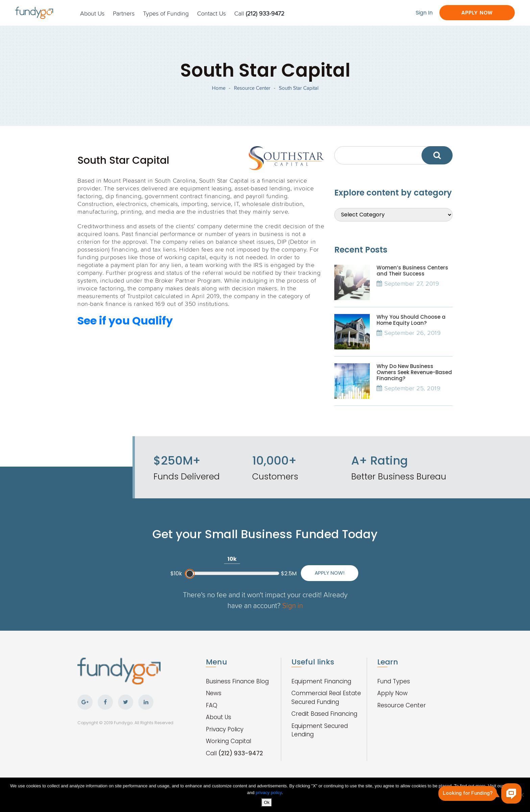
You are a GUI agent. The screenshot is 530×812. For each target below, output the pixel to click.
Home (219, 88)
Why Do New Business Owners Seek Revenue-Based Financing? (414, 372)
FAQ (212, 705)
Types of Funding (166, 13)
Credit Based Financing (324, 714)
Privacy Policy (225, 729)
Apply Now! (330, 573)
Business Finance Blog (237, 681)
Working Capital (228, 741)
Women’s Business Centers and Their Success (412, 271)
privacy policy (269, 793)
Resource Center (252, 88)
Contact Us (211, 13)
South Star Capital (299, 88)
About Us (92, 13)
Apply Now (477, 13)
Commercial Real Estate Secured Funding (326, 698)
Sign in (293, 605)
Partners (124, 13)
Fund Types (394, 681)
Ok (267, 802)
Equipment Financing (321, 681)
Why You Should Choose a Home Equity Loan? (411, 320)
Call (259, 13)
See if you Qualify (125, 321)
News (214, 693)
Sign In (424, 13)
